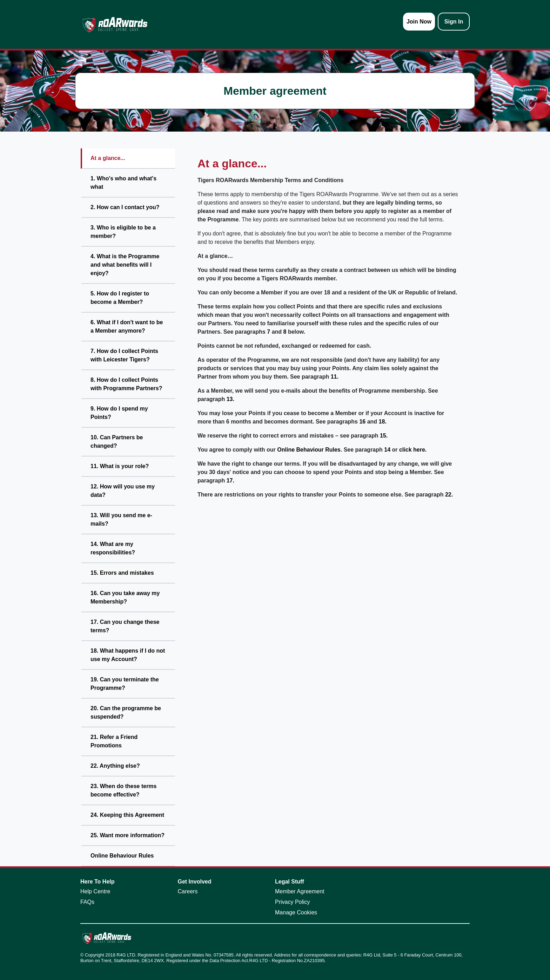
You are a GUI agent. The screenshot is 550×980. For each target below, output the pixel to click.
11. (335, 377)
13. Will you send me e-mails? (121, 519)
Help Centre (95, 891)
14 (387, 450)
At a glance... (108, 158)
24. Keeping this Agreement (127, 815)
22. (449, 495)
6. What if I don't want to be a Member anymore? (127, 326)
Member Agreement (300, 891)
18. (383, 422)
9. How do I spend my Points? (119, 413)
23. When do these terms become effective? (124, 790)
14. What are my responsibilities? (113, 548)
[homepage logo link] (115, 24)
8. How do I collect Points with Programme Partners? (126, 384)
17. (230, 481)
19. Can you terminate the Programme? (125, 684)
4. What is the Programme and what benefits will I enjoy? (125, 265)
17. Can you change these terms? (125, 626)
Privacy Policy (293, 902)
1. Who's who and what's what (123, 183)
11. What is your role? (120, 466)
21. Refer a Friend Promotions (114, 741)
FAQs (87, 902)
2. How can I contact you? (125, 207)
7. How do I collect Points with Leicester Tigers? (124, 355)
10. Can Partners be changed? (117, 442)
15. (384, 436)
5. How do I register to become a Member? (120, 298)
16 (362, 422)
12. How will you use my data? (123, 491)
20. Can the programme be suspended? (126, 712)
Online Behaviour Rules (122, 856)
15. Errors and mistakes (122, 573)
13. (230, 399)
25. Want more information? (128, 835)
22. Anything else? (115, 766)
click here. (413, 450)
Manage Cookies (296, 912)
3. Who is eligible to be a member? (123, 232)
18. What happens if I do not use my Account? (128, 655)
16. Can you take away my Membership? (125, 597)
